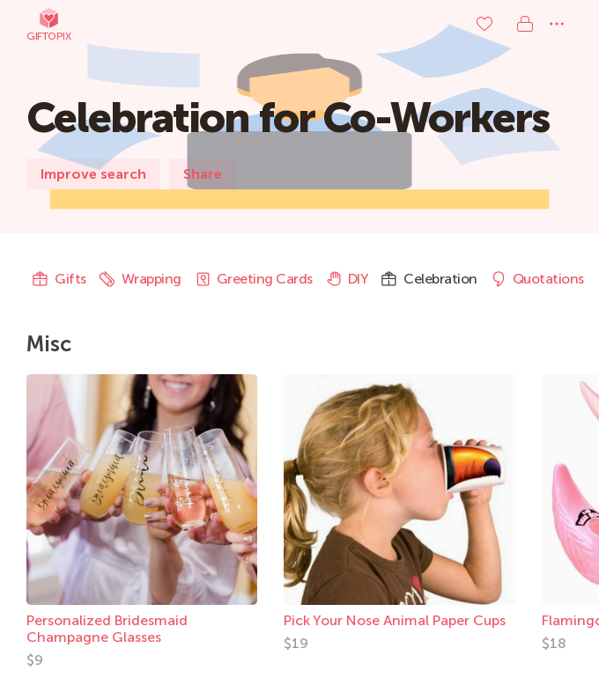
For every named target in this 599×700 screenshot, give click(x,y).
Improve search (93, 174)
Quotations (537, 279)
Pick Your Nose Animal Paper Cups (395, 620)
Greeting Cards (253, 279)
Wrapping (140, 279)
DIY (347, 279)
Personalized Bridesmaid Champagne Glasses (107, 629)
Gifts (59, 279)
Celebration (429, 279)
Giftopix (48, 24)
